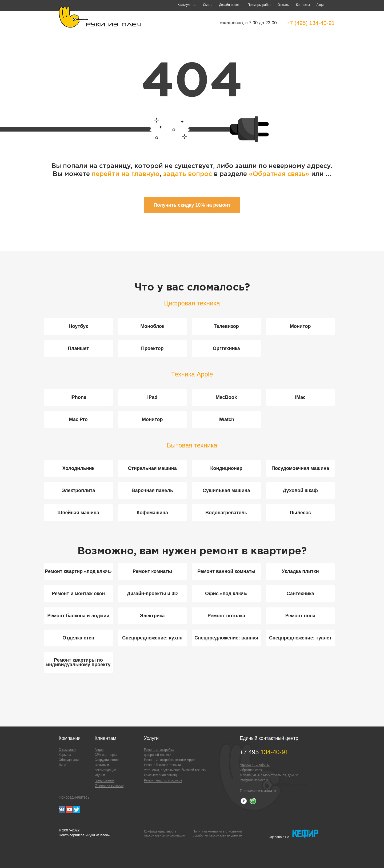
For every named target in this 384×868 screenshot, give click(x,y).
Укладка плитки (300, 571)
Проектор (152, 348)
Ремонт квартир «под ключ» (78, 571)
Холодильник (78, 468)
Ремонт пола (300, 616)
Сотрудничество (107, 760)
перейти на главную (126, 174)
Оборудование (70, 760)
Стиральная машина (152, 468)
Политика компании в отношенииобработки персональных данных (218, 833)
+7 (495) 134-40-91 (311, 23)
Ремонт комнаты (152, 571)
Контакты (303, 5)
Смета (208, 5)
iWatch (226, 419)
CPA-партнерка (106, 755)
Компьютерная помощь (161, 775)
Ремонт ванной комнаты (226, 571)
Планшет (78, 348)
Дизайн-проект (230, 5)
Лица (62, 765)
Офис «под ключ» (226, 594)
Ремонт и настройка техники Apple (170, 760)
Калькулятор (187, 5)
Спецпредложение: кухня (152, 638)
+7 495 (264, 752)
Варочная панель (152, 490)
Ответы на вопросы (109, 785)
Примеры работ (259, 5)
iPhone (78, 397)
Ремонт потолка (226, 616)
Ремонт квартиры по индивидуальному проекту (78, 662)
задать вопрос (188, 174)
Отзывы (283, 5)
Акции (99, 750)
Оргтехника (226, 348)
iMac (300, 397)
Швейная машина (78, 513)
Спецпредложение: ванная (226, 638)
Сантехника (300, 594)
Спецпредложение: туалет (300, 638)
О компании (67, 750)
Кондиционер (226, 468)
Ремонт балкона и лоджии (78, 616)
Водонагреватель (226, 513)
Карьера (65, 755)
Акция (321, 5)
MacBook (226, 397)
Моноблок (152, 326)
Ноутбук (78, 326)
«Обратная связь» (280, 174)
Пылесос (300, 513)
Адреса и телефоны (255, 765)
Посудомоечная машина (300, 468)
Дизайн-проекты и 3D (152, 594)
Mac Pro (78, 419)
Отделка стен (78, 638)
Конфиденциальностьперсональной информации (165, 833)
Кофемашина (152, 513)
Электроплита (78, 490)
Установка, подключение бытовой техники (175, 770)
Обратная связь (251, 770)
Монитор (300, 326)
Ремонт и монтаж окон (78, 594)
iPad (152, 397)
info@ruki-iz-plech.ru (254, 780)
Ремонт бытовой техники (162, 765)
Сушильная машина (226, 490)
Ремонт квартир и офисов (163, 780)
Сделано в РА (293, 834)
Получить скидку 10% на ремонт (192, 205)
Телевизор (226, 326)
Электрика (152, 616)
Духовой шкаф (301, 490)
